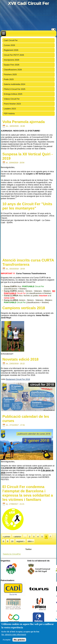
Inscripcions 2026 (11, 60)
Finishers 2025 (10, 74)
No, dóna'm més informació (14, 634)
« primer (7, 537)
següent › (21, 541)
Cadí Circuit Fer (11, 40)
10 (12, 541)
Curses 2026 (9, 45)
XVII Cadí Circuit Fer (28, 3)
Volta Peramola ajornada (24, 122)
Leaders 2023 (10, 109)
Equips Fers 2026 (12, 65)
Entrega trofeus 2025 (13, 94)
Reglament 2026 (11, 50)
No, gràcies (19, 640)
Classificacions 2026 (13, 70)
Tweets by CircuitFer (12, 554)
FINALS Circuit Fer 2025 (15, 89)
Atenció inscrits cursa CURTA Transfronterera (28, 262)
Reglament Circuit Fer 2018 (18, 379)
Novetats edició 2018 (20, 359)
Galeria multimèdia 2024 (15, 84)
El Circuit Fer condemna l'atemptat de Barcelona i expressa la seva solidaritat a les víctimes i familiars (28, 493)
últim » (31, 541)
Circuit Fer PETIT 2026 (14, 55)
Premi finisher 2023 (12, 104)
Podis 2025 (9, 79)
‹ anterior (17, 537)
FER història (9, 114)
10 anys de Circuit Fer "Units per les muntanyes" (27, 206)
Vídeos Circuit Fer (12, 99)
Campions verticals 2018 (24, 308)
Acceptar (7, 640)
